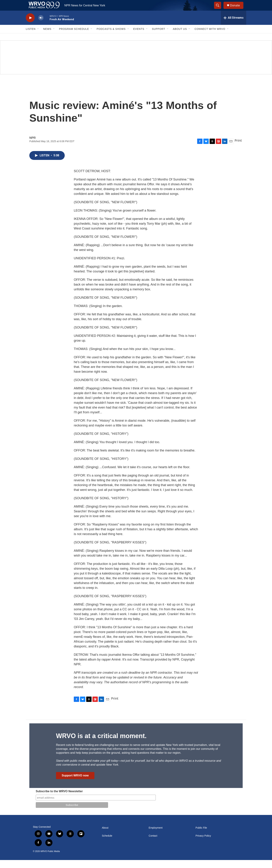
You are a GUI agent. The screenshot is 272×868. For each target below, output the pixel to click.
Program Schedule (74, 37)
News (47, 37)
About (105, 836)
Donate (237, 9)
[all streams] (234, 26)
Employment (156, 836)
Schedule (107, 844)
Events (139, 37)
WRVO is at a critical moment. (101, 744)
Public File (201, 836)
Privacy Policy (203, 844)
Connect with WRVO (210, 37)
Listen (31, 37)
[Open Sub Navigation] (38, 37)
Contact (153, 844)
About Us (180, 37)
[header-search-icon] (219, 9)
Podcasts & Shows (111, 37)
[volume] (41, 26)
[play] (30, 26)
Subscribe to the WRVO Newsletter (59, 799)
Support (159, 37)
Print (238, 148)
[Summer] (136, 65)
